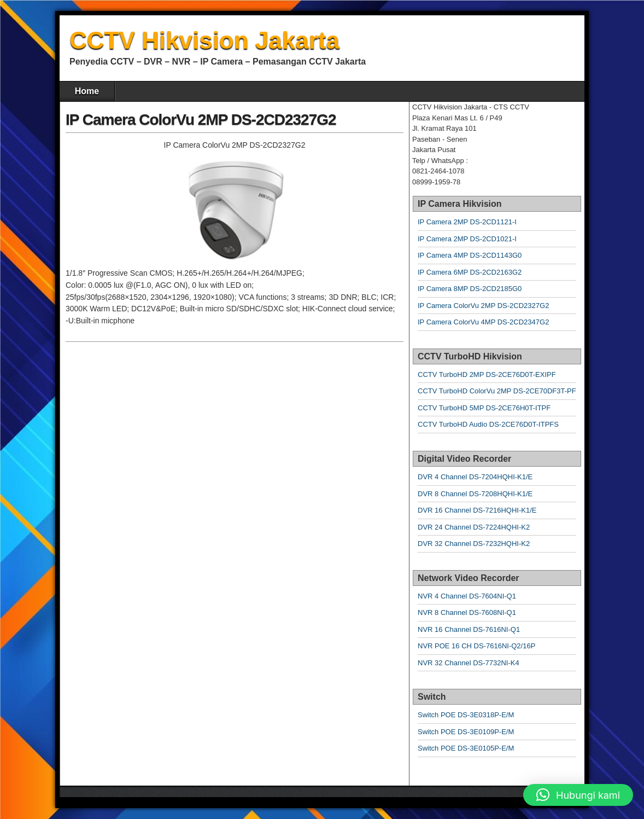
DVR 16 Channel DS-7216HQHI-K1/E (477, 510)
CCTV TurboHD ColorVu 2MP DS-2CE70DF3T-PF (497, 391)
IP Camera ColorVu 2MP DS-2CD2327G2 (201, 120)
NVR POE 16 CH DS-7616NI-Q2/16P (476, 646)
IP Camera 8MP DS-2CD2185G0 (470, 289)
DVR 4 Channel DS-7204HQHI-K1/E (475, 477)
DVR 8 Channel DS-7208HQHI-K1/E (475, 494)
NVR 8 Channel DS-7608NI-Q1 (467, 612)
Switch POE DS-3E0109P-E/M (466, 732)
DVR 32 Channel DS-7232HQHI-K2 (474, 544)
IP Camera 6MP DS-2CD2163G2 (470, 272)
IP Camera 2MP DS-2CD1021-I (467, 239)
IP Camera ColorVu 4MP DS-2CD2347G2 (483, 322)
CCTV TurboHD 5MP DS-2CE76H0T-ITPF (484, 408)
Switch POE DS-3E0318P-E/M (466, 715)
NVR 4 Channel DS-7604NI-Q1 (467, 596)
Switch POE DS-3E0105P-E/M (466, 748)
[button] (578, 795)
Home (87, 91)
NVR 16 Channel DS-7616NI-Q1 (469, 629)
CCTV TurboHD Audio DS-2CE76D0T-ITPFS (488, 424)
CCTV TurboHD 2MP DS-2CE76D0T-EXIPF (487, 374)
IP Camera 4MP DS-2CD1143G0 (470, 255)
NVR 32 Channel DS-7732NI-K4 (469, 663)
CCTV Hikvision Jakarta (204, 40)
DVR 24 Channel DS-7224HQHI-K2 (474, 527)
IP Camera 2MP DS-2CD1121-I (467, 222)
